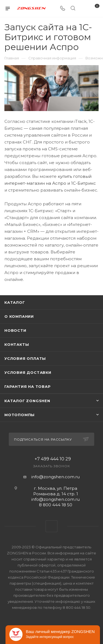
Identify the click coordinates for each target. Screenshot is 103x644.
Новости (15, 330)
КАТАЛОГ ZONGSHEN (27, 401)
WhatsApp (51, 526)
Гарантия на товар (28, 386)
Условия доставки (28, 372)
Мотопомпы (20, 415)
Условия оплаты (25, 358)
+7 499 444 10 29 (53, 459)
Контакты (17, 344)
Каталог (15, 302)
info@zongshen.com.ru (55, 477)
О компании (19, 316)
